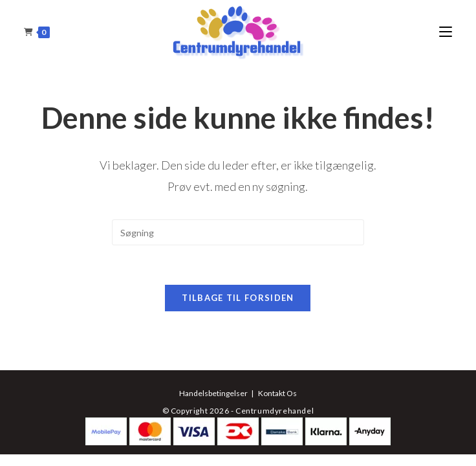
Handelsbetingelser (213, 393)
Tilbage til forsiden (238, 298)
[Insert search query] (238, 232)
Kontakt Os (277, 393)
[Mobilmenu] (446, 32)
